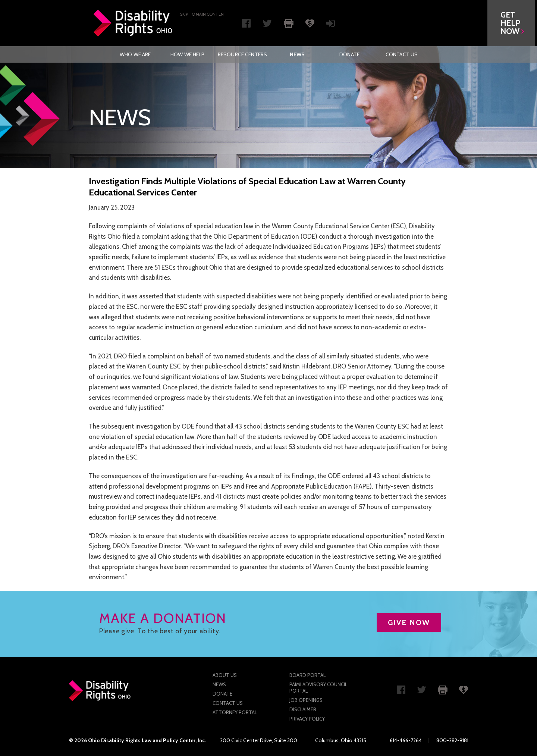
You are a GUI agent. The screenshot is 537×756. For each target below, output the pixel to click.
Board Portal (307, 675)
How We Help (188, 54)
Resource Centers (242, 54)
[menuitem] (135, 54)
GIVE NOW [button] (409, 622)
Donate (349, 54)
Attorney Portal (235, 712)
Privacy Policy (307, 719)
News (297, 54)
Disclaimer (303, 709)
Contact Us (402, 54)
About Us (225, 675)
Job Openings (306, 700)
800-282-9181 (452, 740)
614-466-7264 (406, 740)
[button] (513, 23)
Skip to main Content (203, 14)
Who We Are (135, 54)
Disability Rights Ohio (133, 23)
